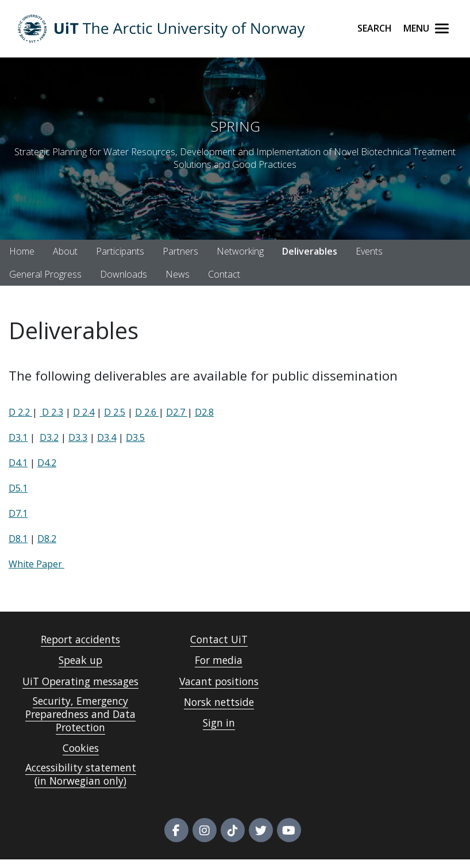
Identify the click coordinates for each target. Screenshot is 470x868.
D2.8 (204, 412)
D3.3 (78, 437)
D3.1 (18, 437)
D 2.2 (20, 412)
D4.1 (18, 463)
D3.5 (135, 437)
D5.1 (18, 488)
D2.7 (177, 412)
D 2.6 (147, 412)
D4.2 (47, 463)
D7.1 (18, 513)
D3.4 (107, 437)
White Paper (36, 564)
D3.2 (49, 437)
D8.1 (18, 539)
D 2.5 (115, 412)
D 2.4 (84, 412)
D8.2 (47, 539)
